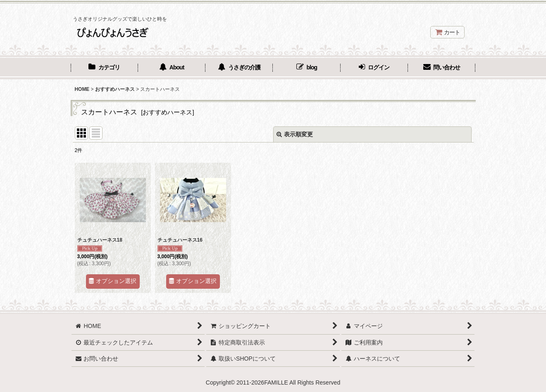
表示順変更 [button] (295, 134)
